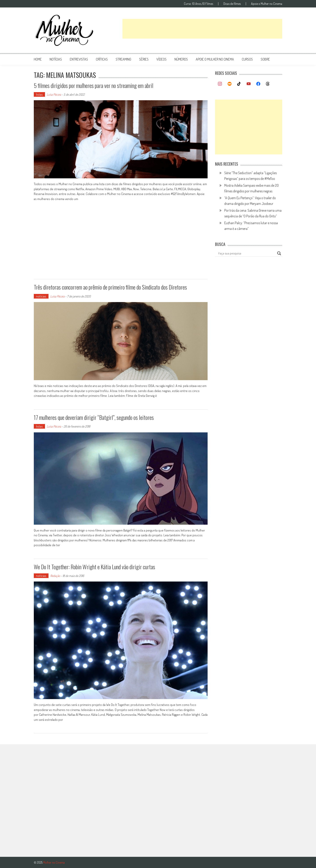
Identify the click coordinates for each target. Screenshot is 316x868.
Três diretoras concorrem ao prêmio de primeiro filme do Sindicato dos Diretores (110, 287)
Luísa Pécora (54, 94)
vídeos (162, 59)
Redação (55, 576)
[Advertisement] (202, 29)
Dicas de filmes (232, 4)
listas (39, 94)
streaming (123, 59)
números (181, 59)
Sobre (265, 59)
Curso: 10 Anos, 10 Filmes (198, 4)
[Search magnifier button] (279, 253)
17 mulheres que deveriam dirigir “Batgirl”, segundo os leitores (94, 417)
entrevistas (79, 59)
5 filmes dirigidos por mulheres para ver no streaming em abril (94, 85)
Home (38, 59)
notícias (56, 59)
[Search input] (247, 253)
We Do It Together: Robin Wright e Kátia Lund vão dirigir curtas (94, 567)
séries (144, 59)
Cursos (247, 59)
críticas (102, 59)
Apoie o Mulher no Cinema (267, 4)
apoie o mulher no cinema (215, 59)
